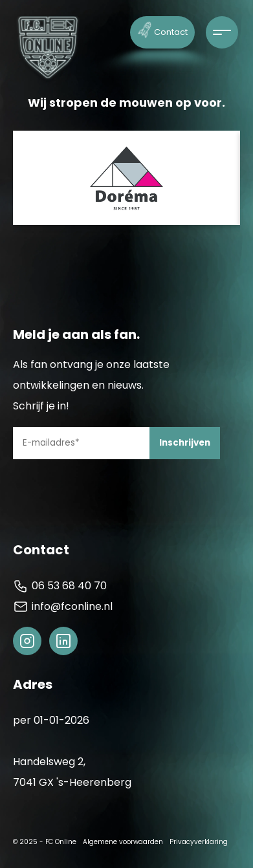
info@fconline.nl (63, 607)
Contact (163, 29)
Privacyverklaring (199, 842)
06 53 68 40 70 (60, 586)
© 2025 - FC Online (45, 842)
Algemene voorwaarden (123, 842)
